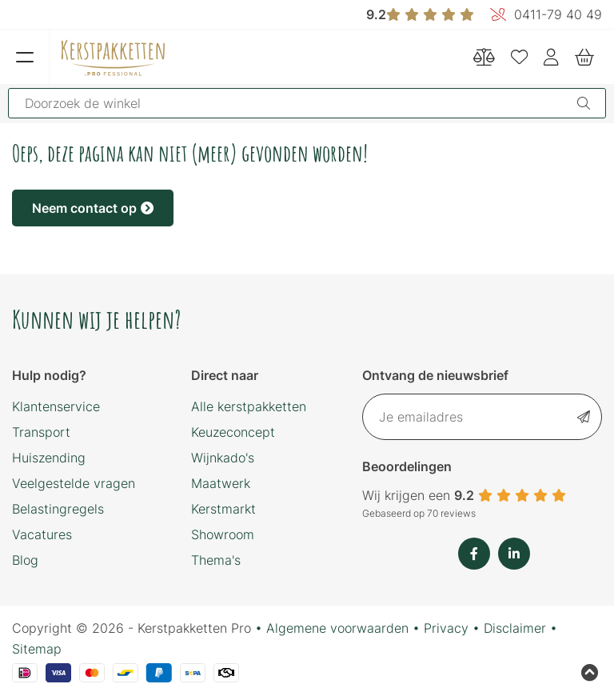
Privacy (446, 628)
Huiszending (49, 458)
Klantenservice (56, 406)
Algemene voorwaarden (337, 628)
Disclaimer (515, 628)
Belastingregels (58, 509)
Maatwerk (221, 483)
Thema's (216, 560)
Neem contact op (93, 208)
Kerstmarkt (223, 509)
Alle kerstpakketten (249, 406)
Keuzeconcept (233, 432)
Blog (25, 560)
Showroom (223, 534)
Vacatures (42, 534)
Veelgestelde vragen (74, 483)
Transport (41, 432)
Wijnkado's (223, 458)
